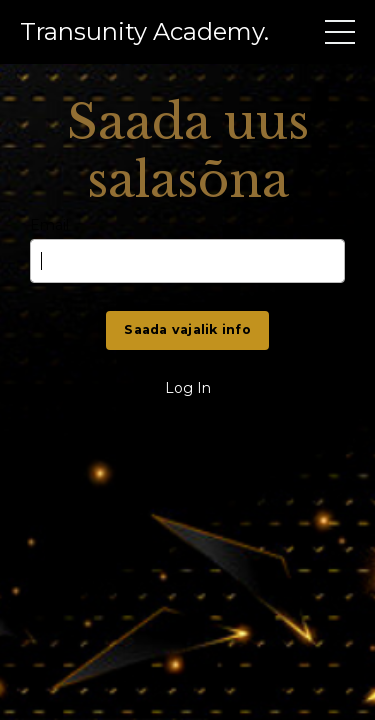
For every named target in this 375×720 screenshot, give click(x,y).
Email (49, 225)
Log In (188, 388)
